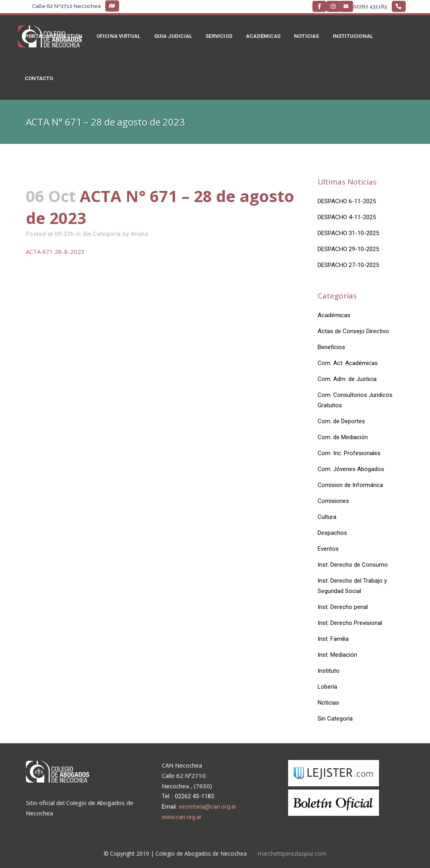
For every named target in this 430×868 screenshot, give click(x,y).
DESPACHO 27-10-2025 (348, 265)
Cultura (327, 517)
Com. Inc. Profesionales (349, 453)
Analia (139, 234)
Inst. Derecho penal (343, 607)
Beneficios (331, 347)
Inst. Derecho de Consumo (353, 565)
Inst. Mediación (337, 655)
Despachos (332, 533)
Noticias (328, 703)
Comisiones (333, 501)
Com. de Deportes (341, 421)
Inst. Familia (333, 639)
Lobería (327, 687)
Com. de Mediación (343, 437)
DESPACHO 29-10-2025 (348, 249)
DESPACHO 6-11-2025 (347, 201)
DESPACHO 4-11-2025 (347, 217)
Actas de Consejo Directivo (353, 331)
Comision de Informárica (350, 485)
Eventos (328, 549)
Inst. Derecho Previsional (350, 623)
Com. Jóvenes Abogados (351, 469)
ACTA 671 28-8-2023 (55, 251)
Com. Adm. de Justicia (347, 379)
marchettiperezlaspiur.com (292, 853)
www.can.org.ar (182, 817)
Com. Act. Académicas (348, 363)
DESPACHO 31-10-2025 (348, 233)
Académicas (334, 315)
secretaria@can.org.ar (207, 807)
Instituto (329, 671)
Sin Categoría (102, 234)
